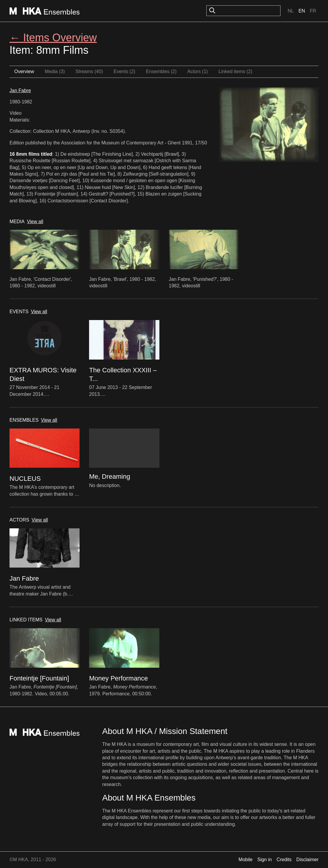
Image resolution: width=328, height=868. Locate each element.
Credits (284, 860)
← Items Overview (53, 38)
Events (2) (125, 71)
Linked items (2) (235, 71)
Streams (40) (89, 71)
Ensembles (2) (161, 71)
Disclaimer (307, 860)
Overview (24, 71)
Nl (291, 11)
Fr (313, 11)
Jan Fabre (20, 90)
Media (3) (55, 71)
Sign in (265, 860)
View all (35, 222)
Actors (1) (198, 71)
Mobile (246, 860)
